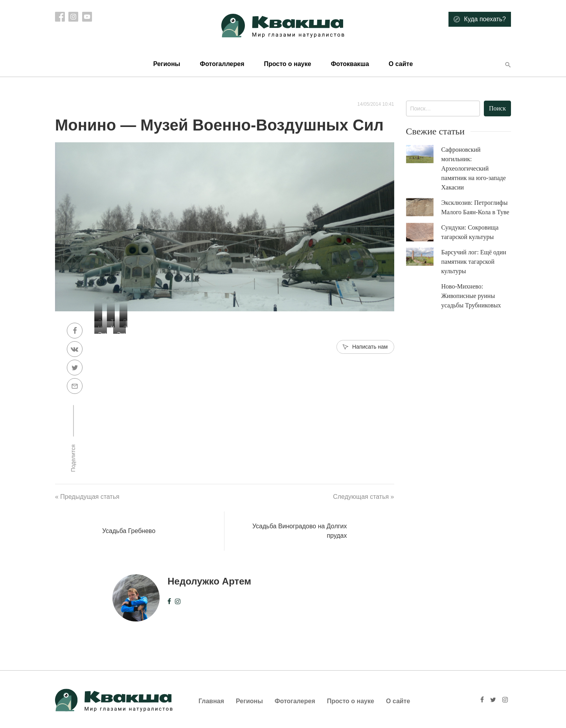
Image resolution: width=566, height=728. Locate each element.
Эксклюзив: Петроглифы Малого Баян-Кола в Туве (475, 207)
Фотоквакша (350, 64)
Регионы (167, 64)
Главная (211, 701)
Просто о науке (287, 64)
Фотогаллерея (222, 64)
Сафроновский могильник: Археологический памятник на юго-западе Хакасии (474, 168)
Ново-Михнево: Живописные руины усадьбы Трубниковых (471, 296)
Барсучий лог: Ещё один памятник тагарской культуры (474, 262)
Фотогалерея (295, 701)
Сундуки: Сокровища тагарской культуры (470, 232)
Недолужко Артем (209, 581)
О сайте (401, 64)
